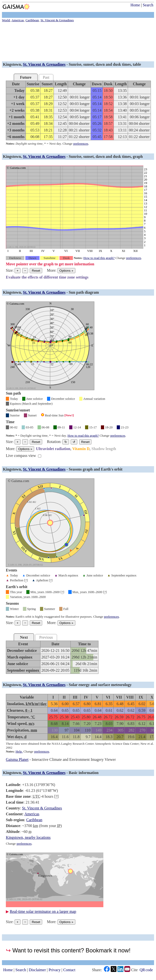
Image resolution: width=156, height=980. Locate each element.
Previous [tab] (46, 637)
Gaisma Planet (17, 759)
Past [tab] (46, 77)
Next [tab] (24, 637)
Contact (69, 970)
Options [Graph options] (66, 271)
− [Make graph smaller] (25, 271)
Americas (32, 814)
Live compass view (21, 456)
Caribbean (34, 820)
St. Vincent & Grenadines (44, 64)
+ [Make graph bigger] (18, 271)
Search (148, 5)
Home (135, 5)
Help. (19, 751)
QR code (146, 970)
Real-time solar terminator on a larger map (43, 911)
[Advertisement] (78, 42)
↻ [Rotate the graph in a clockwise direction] (66, 442)
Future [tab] (26, 77)
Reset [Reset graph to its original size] (36, 271)
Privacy (54, 970)
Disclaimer (37, 970)
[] (26, 580)
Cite (134, 970)
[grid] (78, 110)
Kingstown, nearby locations (28, 837)
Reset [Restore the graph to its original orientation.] (85, 442)
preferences (81, 144)
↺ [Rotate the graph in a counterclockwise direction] (74, 442)
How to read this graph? (99, 258)
